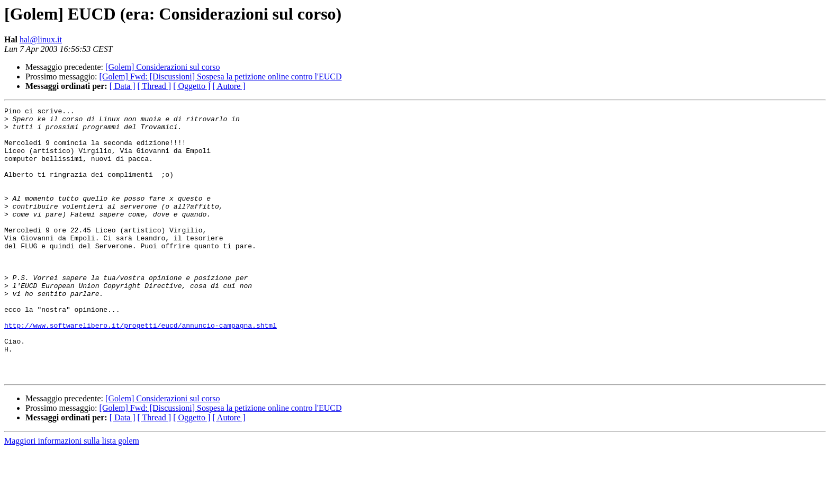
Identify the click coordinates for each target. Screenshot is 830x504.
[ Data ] (123, 86)
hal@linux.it (41, 39)
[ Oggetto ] (192, 86)
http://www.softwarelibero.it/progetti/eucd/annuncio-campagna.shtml (141, 370)
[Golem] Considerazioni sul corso (163, 67)
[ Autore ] (229, 86)
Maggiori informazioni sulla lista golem (72, 495)
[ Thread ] (155, 86)
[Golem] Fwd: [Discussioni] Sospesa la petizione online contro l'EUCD (221, 76)
